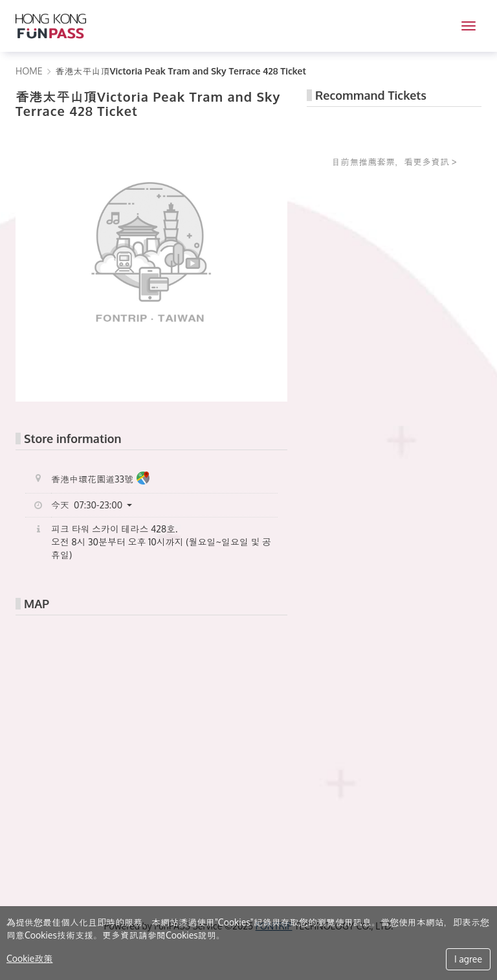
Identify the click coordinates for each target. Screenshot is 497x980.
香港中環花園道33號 (100, 480)
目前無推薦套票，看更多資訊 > (394, 162)
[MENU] (469, 26)
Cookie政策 (29, 958)
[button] (96, 505)
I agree (468, 959)
